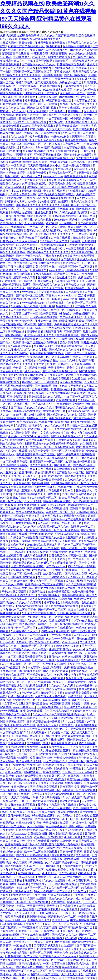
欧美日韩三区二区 (55, 776)
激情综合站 (36, 426)
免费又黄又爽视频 (22, 487)
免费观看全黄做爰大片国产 (71, 324)
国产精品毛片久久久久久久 (38, 64)
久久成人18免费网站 (50, 231)
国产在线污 (68, 259)
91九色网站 (14, 151)
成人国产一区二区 (36, 888)
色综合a (81, 628)
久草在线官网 (54, 491)
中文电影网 (21, 862)
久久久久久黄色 (42, 942)
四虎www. (28, 147)
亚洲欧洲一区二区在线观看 (68, 519)
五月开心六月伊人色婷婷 (78, 772)
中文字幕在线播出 (75, 147)
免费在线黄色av (59, 556)
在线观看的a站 (77, 191)
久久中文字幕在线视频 (68, 429)
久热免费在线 (49, 339)
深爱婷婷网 (62, 422)
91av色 (69, 491)
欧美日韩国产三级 (41, 758)
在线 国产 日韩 (72, 133)
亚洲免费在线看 (21, 895)
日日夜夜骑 (32, 530)
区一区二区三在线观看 (19, 819)
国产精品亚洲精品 (30, 964)
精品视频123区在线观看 (34, 238)
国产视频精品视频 (22, 310)
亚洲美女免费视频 (71, 382)
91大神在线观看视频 (72, 249)
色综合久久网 (30, 693)
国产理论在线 (16, 332)
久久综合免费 (41, 519)
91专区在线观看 (37, 111)
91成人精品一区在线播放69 (49, 653)
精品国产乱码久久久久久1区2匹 (28, 971)
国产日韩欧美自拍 (37, 704)
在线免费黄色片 (53, 256)
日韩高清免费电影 (84, 238)
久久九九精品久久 (41, 465)
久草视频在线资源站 (35, 184)
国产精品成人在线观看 (84, 50)
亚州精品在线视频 (82, 202)
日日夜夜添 (7, 642)
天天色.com (36, 534)
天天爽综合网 (76, 960)
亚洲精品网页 (73, 332)
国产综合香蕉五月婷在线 (62, 689)
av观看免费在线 (48, 249)
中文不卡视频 (69, 909)
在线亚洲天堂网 (66, 277)
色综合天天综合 (59, 162)
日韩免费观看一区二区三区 (22, 956)
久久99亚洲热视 (68, 812)
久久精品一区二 (31, 176)
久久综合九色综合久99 (22, 194)
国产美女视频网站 (70, 108)
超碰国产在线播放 (60, 57)
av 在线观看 (37, 639)
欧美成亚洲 (15, 729)
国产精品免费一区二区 (63, 173)
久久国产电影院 (44, 346)
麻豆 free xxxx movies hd (61, 296)
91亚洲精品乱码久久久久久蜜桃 (28, 350)
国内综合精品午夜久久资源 (66, 834)
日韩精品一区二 (10, 693)
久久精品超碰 (63, 169)
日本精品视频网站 (13, 924)
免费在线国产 (82, 314)
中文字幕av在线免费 (59, 328)
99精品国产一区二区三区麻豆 (43, 299)
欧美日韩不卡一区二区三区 (79, 205)
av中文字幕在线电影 (70, 848)
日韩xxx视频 (75, 826)
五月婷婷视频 (87, 296)
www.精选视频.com (34, 303)
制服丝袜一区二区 (82, 527)
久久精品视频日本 (11, 671)
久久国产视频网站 (34, 151)
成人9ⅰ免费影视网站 (80, 881)
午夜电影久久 (20, 787)
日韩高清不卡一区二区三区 (47, 462)
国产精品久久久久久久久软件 (45, 288)
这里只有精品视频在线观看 (27, 566)
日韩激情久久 (38, 270)
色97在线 (52, 223)
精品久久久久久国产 (32, 50)
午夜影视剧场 (64, 306)
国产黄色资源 (38, 368)
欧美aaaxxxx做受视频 (30, 606)
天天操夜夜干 (36, 509)
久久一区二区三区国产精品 (62, 924)
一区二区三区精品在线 (14, 404)
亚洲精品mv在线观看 (18, 519)
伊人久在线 (50, 115)
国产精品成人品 (18, 599)
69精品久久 (45, 877)
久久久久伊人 (41, 714)
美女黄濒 (6, 779)
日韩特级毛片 (63, 61)
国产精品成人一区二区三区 (27, 870)
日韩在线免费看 (76, 682)
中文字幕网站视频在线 (84, 920)
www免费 (90, 678)
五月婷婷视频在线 (19, 816)
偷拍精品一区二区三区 (41, 187)
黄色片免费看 (14, 772)
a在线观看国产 (57, 458)
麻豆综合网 (69, 700)
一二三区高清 (16, 552)
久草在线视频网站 (43, 400)
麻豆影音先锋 (37, 592)
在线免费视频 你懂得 (64, 743)
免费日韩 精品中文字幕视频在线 (66, 870)
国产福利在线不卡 (49, 595)
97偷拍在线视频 (18, 129)
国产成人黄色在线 (11, 299)
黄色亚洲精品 (44, 61)
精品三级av (9, 812)
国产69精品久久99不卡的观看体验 (32, 169)
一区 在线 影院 (25, 909)
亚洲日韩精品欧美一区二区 (76, 927)
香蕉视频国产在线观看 (16, 54)
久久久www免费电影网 (60, 639)
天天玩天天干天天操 (59, 129)
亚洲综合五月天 (17, 397)
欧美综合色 (58, 310)
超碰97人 (60, 877)
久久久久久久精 (55, 426)
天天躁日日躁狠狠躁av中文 (44, 166)
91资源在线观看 (35, 393)
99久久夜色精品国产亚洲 (20, 725)
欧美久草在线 (52, 772)
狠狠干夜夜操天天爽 (74, 548)
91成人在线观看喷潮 (29, 776)
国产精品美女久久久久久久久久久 (48, 252)
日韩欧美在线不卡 (63, 68)
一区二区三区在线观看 (82, 458)
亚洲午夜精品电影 (79, 964)
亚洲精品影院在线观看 (63, 216)
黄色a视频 (85, 805)
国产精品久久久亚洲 (53, 537)
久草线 (26, 126)
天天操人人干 (35, 924)
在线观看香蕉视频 (11, 93)
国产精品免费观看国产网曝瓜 (56, 194)
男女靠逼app (21, 974)
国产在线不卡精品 (32, 259)
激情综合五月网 (47, 725)
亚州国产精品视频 (60, 895)
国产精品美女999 (21, 837)
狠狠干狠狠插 (35, 332)
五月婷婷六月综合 (87, 512)
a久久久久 (19, 111)
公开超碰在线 (22, 808)
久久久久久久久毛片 (61, 686)
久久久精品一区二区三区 (64, 888)
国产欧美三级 (27, 249)
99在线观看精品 (15, 227)
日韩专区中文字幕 (52, 693)
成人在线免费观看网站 (43, 599)
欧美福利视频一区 (29, 873)
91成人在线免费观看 (21, 696)
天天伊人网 (50, 718)
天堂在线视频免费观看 (66, 859)
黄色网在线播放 (52, 516)
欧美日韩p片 (70, 642)
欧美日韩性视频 (83, 129)
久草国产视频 (49, 927)
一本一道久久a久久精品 (15, 794)
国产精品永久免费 (76, 574)
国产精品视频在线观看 (14, 758)
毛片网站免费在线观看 (19, 386)
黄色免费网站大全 (68, 660)
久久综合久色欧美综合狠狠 (46, 140)
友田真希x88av (34, 444)
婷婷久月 (40, 458)
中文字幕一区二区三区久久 (81, 397)
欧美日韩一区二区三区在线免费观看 (36, 342)
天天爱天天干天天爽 (83, 729)
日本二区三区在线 (43, 660)
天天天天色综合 (21, 797)
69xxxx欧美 (61, 220)
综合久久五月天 (83, 357)
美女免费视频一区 (82, 671)
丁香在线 (75, 241)
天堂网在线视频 (21, 570)
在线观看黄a (43, 682)
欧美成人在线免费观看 (59, 794)
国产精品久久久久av (65, 935)
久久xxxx (79, 649)
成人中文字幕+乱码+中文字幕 (78, 978)
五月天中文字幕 (34, 223)
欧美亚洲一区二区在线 (19, 281)
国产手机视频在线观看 (40, 440)
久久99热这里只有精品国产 (66, 180)
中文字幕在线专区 (85, 101)
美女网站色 (21, 678)
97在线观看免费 (73, 86)
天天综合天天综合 (72, 974)
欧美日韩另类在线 (52, 476)
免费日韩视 (26, 472)
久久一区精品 (36, 826)
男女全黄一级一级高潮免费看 (45, 480)
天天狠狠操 (26, 43)
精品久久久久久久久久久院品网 (44, 783)
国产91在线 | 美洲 (38, 743)
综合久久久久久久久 (62, 899)
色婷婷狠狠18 (85, 686)
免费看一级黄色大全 (72, 104)
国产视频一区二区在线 (30, 296)
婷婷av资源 (87, 245)
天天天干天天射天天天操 (43, 906)
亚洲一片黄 (47, 306)
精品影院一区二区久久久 (54, 527)
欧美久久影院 (33, 671)
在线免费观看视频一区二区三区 (36, 454)
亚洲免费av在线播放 (64, 483)
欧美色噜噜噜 (71, 602)
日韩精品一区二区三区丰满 (37, 646)
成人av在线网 (74, 581)
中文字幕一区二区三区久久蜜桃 (47, 227)
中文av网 (35, 79)
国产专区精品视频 (43, 126)
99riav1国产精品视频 (49, 147)
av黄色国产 (74, 877)
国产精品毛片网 (12, 379)
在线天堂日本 (56, 303)
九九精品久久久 (69, 115)
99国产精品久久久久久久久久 (29, 621)
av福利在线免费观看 (78, 462)
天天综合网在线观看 (56, 823)
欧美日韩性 (68, 198)
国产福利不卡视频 (48, 909)
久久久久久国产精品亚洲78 (39, 613)
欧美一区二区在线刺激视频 (41, 852)
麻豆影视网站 (33, 881)
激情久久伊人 (83, 711)
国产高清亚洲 (68, 906)
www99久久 (29, 292)
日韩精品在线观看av (49, 707)
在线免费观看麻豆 (59, 592)
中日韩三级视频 (29, 927)
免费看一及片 (49, 267)
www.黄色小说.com (68, 646)
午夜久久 (59, 682)
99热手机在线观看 (68, 335)
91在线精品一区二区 (45, 498)
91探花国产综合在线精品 (77, 494)
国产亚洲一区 (76, 761)
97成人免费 (45, 769)
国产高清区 (42, 310)
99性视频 (25, 790)
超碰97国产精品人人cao (74, 498)
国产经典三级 (63, 465)
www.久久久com (53, 176)
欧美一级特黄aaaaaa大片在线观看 (71, 971)
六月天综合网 (33, 501)
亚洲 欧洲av (16, 375)
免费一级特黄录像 (83, 592)
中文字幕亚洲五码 (71, 317)
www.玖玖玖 (70, 299)
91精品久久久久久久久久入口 (59, 234)
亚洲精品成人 (84, 491)
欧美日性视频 (48, 108)
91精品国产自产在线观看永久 (26, 46)
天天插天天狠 (57, 368)
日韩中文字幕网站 (11, 104)
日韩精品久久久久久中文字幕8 (19, 241)
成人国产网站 (87, 234)
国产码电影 (45, 324)
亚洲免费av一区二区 (73, 93)
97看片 (92, 870)
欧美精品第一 (41, 570)
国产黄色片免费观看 (82, 220)
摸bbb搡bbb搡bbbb (72, 624)
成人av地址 (64, 357)
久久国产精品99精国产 (59, 711)
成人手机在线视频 (36, 556)
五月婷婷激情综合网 (21, 321)
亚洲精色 (87, 718)
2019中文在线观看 (25, 86)
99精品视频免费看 (12, 101)
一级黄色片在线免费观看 (26, 765)
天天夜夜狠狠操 (81, 364)
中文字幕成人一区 (42, 884)
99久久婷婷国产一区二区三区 (53, 891)
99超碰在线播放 (10, 935)
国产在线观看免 (82, 942)
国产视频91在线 (69, 97)
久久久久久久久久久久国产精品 (37, 812)
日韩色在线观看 (86, 639)
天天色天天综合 (65, 79)
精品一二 (90, 523)
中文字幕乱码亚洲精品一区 (68, 714)
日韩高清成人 (43, 281)
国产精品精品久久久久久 (48, 285)
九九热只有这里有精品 (22, 97)
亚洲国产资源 (87, 216)
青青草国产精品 (48, 978)
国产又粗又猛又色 (46, 82)
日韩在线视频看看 (11, 530)
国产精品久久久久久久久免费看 (74, 274)
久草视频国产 (25, 458)
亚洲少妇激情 (30, 158)
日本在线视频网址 (38, 859)
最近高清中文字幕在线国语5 (60, 371)
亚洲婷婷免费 (59, 552)
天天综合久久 (22, 942)
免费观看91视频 (37, 747)
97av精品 (70, 938)
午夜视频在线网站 (73, 595)
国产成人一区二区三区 (45, 974)
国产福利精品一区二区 (62, 917)
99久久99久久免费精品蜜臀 (71, 212)
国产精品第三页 (81, 162)
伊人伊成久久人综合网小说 (80, 707)
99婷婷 (49, 534)
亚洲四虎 (33, 938)
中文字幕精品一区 (57, 119)
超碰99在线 (53, 967)
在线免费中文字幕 (76, 140)
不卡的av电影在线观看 (44, 317)
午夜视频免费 (40, 54)
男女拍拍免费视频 (59, 379)
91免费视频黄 (14, 198)
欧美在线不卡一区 (11, 223)
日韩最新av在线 (61, 389)
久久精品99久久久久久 (25, 631)
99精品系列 (85, 873)
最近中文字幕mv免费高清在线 (51, 433)
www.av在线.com (24, 707)
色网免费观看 (87, 689)
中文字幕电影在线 (41, 404)
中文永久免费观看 (38, 841)
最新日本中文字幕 (25, 277)
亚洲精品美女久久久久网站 (46, 397)
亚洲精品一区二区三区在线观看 (33, 72)
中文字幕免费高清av (51, 292)
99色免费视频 (62, 942)
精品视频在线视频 (36, 686)
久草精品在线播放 (52, 938)
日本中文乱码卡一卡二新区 (41, 93)
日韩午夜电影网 (52, 75)
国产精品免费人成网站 (30, 967)
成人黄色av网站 (53, 574)
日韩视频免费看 (76, 505)
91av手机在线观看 (60, 635)
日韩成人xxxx (56, 505)
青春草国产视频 (70, 787)
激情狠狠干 (75, 111)
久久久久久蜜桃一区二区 (17, 664)
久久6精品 (87, 444)
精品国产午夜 (86, 361)
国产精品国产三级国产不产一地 (39, 624)
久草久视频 (82, 440)
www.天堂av (56, 270)
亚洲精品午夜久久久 (40, 675)
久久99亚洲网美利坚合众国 (61, 444)
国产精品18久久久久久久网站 (18, 527)
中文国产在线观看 (36, 899)
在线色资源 (89, 602)
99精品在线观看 (15, 357)
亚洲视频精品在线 (16, 844)
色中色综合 (58, 960)
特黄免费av (7, 606)
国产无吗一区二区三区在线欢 (43, 144)
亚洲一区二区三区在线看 (77, 819)
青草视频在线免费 (63, 855)
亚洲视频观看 (41, 389)
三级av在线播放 (78, 610)
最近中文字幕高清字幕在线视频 (57, 805)
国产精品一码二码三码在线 (41, 104)
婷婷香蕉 (11, 505)
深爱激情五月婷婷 (66, 563)
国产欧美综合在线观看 (78, 155)
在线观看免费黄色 (24, 231)
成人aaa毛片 (33, 371)
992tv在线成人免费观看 (58, 90)
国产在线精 (45, 469)
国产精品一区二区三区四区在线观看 (52, 447)
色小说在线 (26, 220)
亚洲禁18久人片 (84, 169)
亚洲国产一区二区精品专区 (30, 122)
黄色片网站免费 (70, 342)
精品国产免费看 (39, 451)
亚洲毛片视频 (72, 837)
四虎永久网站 (16, 545)
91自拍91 (65, 314)
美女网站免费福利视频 (14, 953)
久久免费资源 (16, 960)
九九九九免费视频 (74, 722)
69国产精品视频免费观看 (16, 285)
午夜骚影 (76, 769)
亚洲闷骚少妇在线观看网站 (74, 613)
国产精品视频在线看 (48, 819)
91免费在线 (79, 379)
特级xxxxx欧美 (61, 137)
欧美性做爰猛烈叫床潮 (32, 505)
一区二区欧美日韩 (49, 866)
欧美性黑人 (39, 57)
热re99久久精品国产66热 (81, 375)
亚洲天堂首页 (24, 155)
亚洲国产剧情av (37, 917)
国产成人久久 (82, 635)
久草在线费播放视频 (29, 823)
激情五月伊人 (9, 238)
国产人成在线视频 (68, 454)
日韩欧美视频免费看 (32, 119)
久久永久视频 (43, 220)
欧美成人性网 (9, 249)
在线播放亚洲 (49, 754)
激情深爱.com (60, 920)
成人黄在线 (52, 259)
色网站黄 (91, 552)
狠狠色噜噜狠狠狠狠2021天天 (29, 162)
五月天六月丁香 (80, 747)
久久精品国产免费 (76, 122)
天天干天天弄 (30, 751)
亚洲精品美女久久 (39, 920)
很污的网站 (53, 736)
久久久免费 (91, 436)
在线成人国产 (9, 43)
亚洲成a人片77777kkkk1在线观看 (29, 436)
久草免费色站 (33, 198)
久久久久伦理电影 (86, 90)
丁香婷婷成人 (63, 72)
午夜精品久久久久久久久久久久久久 (38, 205)
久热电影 (22, 642)
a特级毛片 (47, 631)
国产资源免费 (19, 140)
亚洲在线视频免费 (11, 556)
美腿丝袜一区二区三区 (60, 512)
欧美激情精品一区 (73, 967)
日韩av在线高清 (20, 498)
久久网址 (21, 426)
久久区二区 (80, 891)
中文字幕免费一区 (55, 411)
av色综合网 (75, 696)
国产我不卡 (32, 234)
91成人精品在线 (37, 216)
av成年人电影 (52, 700)
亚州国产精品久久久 (85, 72)
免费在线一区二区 (71, 82)
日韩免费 (72, 245)
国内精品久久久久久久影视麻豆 (67, 415)
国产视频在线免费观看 (44, 787)
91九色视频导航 (40, 137)
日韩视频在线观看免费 (71, 64)
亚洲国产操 (75, 537)
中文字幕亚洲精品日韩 (79, 231)
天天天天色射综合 (60, 184)
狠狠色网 (54, 494)
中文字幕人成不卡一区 (25, 314)
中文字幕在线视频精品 (30, 512)
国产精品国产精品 (84, 57)
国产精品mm (16, 548)
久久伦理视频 (62, 469)
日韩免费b (66, 599)
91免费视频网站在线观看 (54, 202)
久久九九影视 (19, 137)
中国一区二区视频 (86, 794)
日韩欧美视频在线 (50, 86)
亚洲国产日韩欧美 (82, 509)
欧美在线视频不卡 (60, 621)
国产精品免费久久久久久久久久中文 (22, 364)
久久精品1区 (8, 873)
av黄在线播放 (37, 415)
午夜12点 (39, 797)
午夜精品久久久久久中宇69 (17, 61)
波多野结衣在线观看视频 (21, 805)
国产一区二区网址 (25, 978)
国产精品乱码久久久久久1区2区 (33, 563)
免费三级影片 (47, 848)
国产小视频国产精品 (29, 256)
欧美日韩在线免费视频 (14, 263)
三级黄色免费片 (37, 173)
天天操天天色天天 (36, 180)
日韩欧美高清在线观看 (22, 577)
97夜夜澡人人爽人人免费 (21, 202)
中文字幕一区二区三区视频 (47, 581)
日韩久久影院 (57, 559)
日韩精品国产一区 (35, 379)
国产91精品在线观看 (56, 671)
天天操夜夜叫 (22, 483)
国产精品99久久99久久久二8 (18, 595)
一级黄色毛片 (9, 801)
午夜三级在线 (16, 480)
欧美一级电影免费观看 (77, 166)
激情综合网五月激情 (72, 321)
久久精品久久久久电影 (54, 241)
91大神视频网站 (72, 866)
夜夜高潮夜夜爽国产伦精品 (47, 353)
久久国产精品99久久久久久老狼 (45, 375)
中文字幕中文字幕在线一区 (57, 158)
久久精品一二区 (60, 732)
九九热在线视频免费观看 (56, 751)
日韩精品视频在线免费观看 (44, 722)
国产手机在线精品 (38, 960)
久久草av (6, 411)
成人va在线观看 (26, 245)
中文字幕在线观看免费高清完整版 (26, 657)
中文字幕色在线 (56, 826)
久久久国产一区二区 (81, 227)
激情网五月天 (54, 332)
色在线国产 (68, 946)
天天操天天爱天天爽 (26, 339)
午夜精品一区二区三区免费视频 (60, 530)
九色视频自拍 (66, 209)
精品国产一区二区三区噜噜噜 (40, 382)
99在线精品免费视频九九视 (44, 545)
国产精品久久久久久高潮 (65, 350)
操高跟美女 (21, 588)
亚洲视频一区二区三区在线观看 (52, 808)
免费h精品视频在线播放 (79, 667)
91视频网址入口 (37, 418)
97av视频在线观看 (44, 816)
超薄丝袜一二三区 (57, 913)
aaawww (40, 487)
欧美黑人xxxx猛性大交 (28, 411)
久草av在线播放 (72, 657)
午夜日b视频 (51, 198)
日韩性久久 (7, 736)
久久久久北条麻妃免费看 (62, 151)
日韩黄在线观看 (48, 97)
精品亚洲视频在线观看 (57, 501)
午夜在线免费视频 (60, 418)
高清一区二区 (79, 556)
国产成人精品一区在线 (22, 68)
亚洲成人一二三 (88, 700)
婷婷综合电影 (74, 783)
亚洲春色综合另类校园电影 (48, 779)
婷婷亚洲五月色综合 (29, 115)
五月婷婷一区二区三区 (22, 628)
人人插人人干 (76, 577)
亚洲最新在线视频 (75, 516)
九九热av (82, 68)
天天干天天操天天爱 (46, 946)
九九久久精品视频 (25, 769)
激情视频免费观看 (31, 711)
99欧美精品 (54, 797)
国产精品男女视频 (66, 884)
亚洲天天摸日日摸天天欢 (50, 43)
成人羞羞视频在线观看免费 (62, 606)
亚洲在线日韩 (43, 212)
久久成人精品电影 (25, 877)
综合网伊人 (74, 902)
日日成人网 (87, 151)
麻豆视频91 (63, 631)
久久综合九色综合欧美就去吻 (18, 848)
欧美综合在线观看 (22, 212)
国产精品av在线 (76, 285)
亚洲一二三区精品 (13, 516)
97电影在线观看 (61, 238)
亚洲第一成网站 (21, 541)
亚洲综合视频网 (32, 191)
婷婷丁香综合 (52, 602)
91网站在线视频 (66, 400)
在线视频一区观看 (11, 393)
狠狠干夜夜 (12, 176)
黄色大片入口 (74, 678)
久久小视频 (39, 895)
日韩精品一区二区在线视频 (32, 902)
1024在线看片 (33, 772)
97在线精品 (54, 46)
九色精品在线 (22, 653)
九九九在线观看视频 (60, 487)
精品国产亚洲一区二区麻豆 (76, 267)
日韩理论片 (7, 155)
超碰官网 (85, 909)
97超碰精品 (36, 862)
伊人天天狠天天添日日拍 (29, 913)
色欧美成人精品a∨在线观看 (47, 678)
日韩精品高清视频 (77, 270)
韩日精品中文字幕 (68, 187)
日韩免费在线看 (23, 891)
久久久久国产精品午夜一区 (62, 862)
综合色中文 (62, 729)
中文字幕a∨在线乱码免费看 (45, 667)
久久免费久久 (89, 660)
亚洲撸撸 (33, 740)
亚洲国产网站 (46, 277)
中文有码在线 (19, 415)
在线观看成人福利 (76, 176)
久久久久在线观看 (55, 881)
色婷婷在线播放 (48, 361)
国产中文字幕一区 (79, 559)
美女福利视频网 (45, 472)
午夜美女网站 (21, 779)
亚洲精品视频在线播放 (48, 155)
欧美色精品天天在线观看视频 (35, 422)
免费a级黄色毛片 (85, 599)
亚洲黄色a (44, 68)
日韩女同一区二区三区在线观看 (36, 931)
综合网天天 (72, 617)
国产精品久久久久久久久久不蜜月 (21, 602)
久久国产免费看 (21, 433)
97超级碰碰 (37, 129)
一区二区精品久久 (55, 761)
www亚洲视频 (10, 711)
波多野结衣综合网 (84, 469)
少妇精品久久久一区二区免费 (45, 617)
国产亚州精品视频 (75, 75)
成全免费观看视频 (57, 509)
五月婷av (55, 657)
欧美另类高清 (49, 314)
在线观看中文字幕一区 (47, 790)
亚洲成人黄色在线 (68, 844)
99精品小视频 (81, 704)
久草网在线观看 (18, 534)
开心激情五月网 (21, 660)
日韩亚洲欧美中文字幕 (73, 664)
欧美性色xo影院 (81, 422)
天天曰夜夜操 (59, 54)
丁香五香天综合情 (11, 371)
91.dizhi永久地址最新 (64, 570)
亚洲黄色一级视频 (46, 321)
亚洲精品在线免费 (37, 552)
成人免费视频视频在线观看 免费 (66, 393)
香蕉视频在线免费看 (34, 559)
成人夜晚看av (39, 732)
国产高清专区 (74, 292)
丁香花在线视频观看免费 (23, 267)
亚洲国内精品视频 (33, 491)
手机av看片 (18, 747)
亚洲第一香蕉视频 (71, 852)
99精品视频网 (41, 483)
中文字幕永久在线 (13, 704)
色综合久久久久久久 (23, 469)
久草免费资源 (16, 743)
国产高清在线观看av (32, 689)
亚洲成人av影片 (87, 259)
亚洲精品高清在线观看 (77, 46)
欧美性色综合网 (15, 187)
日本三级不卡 (36, 328)
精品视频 (87, 888)
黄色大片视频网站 (71, 386)
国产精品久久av (56, 566)
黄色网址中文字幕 (66, 675)
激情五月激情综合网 (29, 761)
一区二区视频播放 (46, 664)
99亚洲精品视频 (60, 704)
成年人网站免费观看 (18, 389)
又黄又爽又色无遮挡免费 (51, 696)
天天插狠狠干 (67, 223)
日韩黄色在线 (64, 440)
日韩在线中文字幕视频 (50, 949)
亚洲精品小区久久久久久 (39, 335)
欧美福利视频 (23, 274)
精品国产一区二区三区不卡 (22, 754)
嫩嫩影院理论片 (26, 523)
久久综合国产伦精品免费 (23, 537)
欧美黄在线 (88, 97)
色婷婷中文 (21, 368)
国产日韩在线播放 (13, 440)
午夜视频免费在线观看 (69, 346)
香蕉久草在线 (25, 82)
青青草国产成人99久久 (30, 736)
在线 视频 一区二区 (40, 429)
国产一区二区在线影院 (52, 577)
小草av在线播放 (83, 621)
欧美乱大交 (72, 256)
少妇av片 (30, 866)
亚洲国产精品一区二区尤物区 (75, 931)
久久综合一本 (79, 823)
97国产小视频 (82, 404)
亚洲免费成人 (22, 57)
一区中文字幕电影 (55, 964)
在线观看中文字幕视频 (76, 736)
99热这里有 (61, 769)
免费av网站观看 (88, 588)
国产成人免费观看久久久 (67, 436)
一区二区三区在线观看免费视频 (38, 801)
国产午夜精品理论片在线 (45, 642)
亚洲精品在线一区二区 (27, 700)
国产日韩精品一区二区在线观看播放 (38, 133)
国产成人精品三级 (52, 830)
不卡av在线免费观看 (14, 592)
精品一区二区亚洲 (41, 953)
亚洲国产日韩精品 (60, 649)
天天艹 (6, 797)
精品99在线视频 (70, 801)
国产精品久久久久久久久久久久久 (32, 407)
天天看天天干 (31, 476)
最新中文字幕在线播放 (81, 368)
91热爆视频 (58, 902)
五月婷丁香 (33, 516)
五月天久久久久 (59, 747)
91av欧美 (30, 324)
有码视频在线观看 (16, 451)
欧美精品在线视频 (78, 779)
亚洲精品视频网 (43, 274)
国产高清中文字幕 (49, 523)
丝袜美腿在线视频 (84, 389)
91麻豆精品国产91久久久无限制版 (75, 281)
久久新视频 (83, 855)
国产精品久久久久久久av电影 (29, 649)
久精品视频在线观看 (72, 339)
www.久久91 (68, 361)
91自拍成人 (66, 725)
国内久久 (33, 108)
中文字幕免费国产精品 (14, 462)
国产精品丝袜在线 (57, 50)
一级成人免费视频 (66, 758)
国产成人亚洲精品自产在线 (33, 855)
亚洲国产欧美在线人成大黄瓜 (77, 754)
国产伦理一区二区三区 (52, 610)
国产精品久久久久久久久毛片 (59, 956)
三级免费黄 (88, 776)
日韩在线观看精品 (27, 830)
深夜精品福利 (14, 335)
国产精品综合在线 (79, 411)
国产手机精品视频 (82, 252)
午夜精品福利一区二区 (41, 357)
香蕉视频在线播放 (67, 126)
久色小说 (37, 794)
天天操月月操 (68, 541)
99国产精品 (12, 491)
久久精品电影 (63, 404)
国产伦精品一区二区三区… (17, 682)
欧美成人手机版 (66, 588)
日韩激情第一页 (69, 718)
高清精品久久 (33, 718)
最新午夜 (86, 606)
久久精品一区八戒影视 (25, 306)
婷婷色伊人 (76, 552)
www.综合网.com (16, 429)
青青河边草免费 (61, 841)
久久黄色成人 (57, 111)
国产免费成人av (83, 61)
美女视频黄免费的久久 (16, 400)
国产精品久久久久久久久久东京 (21, 75)
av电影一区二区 (72, 523)
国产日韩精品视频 (46, 386)
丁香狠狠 (78, 895)
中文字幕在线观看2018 (14, 732)
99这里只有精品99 (58, 364)
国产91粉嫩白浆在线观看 (46, 263)
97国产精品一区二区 (59, 101)
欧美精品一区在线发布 (48, 837)
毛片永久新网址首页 (42, 844)
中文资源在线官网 (55, 191)
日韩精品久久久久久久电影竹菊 (74, 407)
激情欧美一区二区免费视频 (79, 790)
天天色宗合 (61, 953)
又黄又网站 (12, 259)
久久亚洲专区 (9, 472)
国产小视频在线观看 (13, 173)
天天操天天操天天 (82, 732)
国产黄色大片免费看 (42, 588)
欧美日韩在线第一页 (85, 808)
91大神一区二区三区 (13, 209)
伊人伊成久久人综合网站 (81, 949)
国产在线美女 (14, 866)
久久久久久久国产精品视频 (30, 635)
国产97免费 (56, 122)
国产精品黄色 (71, 144)
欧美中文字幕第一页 (78, 288)
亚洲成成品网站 (65, 534)
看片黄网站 (88, 844)
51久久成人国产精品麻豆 (79, 797)
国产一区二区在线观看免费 (68, 451)
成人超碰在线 (9, 220)
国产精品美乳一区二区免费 (43, 548)
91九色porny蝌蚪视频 (51, 245)
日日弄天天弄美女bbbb (38, 729)
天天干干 (48, 79)
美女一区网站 (33, 90)
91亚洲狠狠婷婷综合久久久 (30, 494)
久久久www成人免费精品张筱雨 (28, 834)
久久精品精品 (67, 873)
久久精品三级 (86, 400)
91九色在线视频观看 (53, 740)
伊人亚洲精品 (73, 830)
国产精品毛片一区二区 (71, 472)
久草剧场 (74, 776)
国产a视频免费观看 (20, 346)
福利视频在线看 (35, 101)
